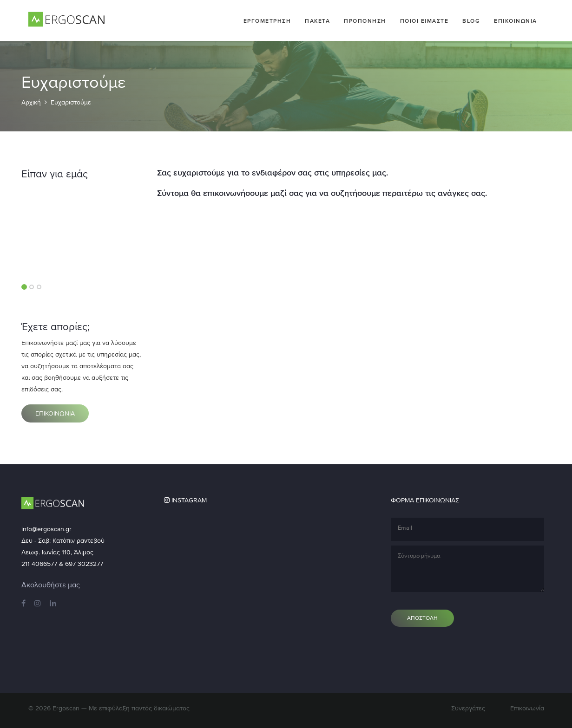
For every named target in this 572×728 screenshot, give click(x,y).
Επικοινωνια (516, 21)
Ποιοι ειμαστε (424, 21)
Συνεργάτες (468, 708)
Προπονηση (365, 21)
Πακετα (317, 21)
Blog (471, 21)
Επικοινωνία (527, 708)
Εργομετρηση (267, 21)
